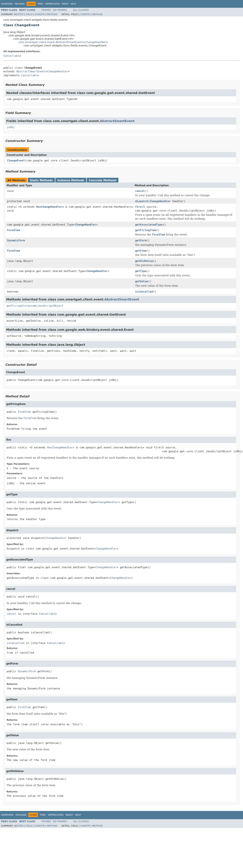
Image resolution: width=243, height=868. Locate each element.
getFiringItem (146, 230)
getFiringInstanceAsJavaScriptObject (35, 306)
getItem (141, 251)
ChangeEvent (16, 160)
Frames (46, 10)
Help (73, 4)
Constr (40, 14)
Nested (19, 14)
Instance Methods (71, 180)
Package (20, 4)
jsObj (11, 127)
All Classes (81, 10)
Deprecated (52, 4)
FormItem (14, 230)
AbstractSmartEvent (31, 71)
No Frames (60, 10)
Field (29, 14)
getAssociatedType (149, 225)
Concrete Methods (103, 180)
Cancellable (12, 56)
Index (65, 4)
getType (141, 271)
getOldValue (144, 261)
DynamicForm (16, 240)
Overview (7, 4)
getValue (142, 281)
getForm (141, 240)
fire (138, 207)
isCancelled (144, 292)
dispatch (142, 201)
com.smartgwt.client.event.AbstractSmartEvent (51, 42)
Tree (40, 4)
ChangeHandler (95, 42)
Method (52, 14)
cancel (140, 191)
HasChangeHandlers (50, 207)
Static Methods (41, 180)
